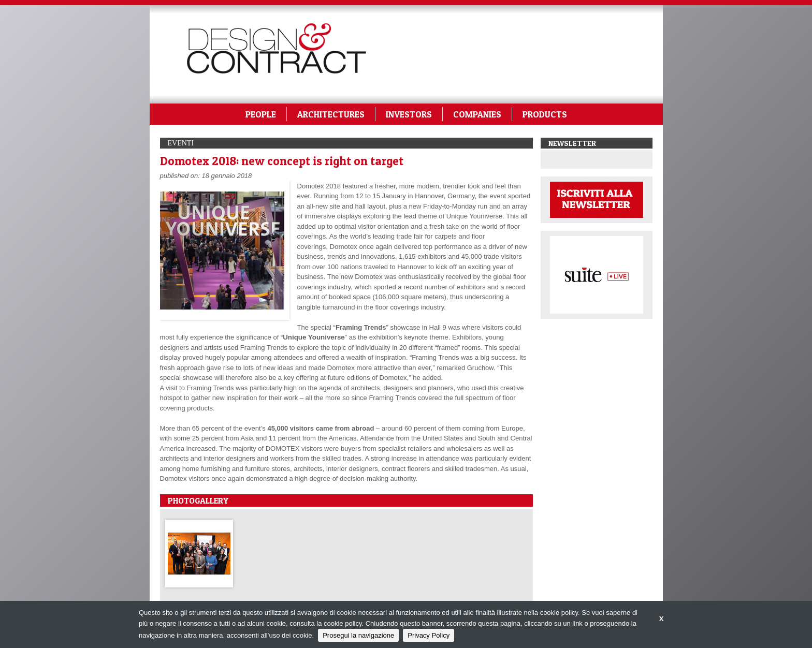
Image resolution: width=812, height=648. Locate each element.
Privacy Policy (429, 635)
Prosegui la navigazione (358, 635)
